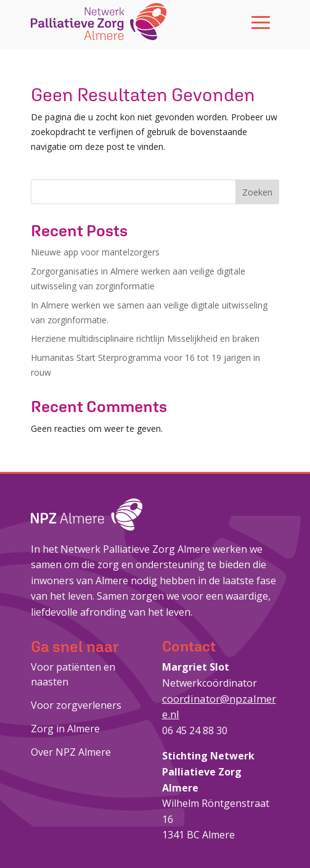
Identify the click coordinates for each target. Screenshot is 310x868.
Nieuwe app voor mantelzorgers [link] (95, 252)
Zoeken (257, 192)
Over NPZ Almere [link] (71, 752)
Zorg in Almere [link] (65, 729)
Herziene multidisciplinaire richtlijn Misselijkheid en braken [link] (145, 338)
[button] (261, 22)
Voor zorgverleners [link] (76, 705)
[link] (99, 22)
